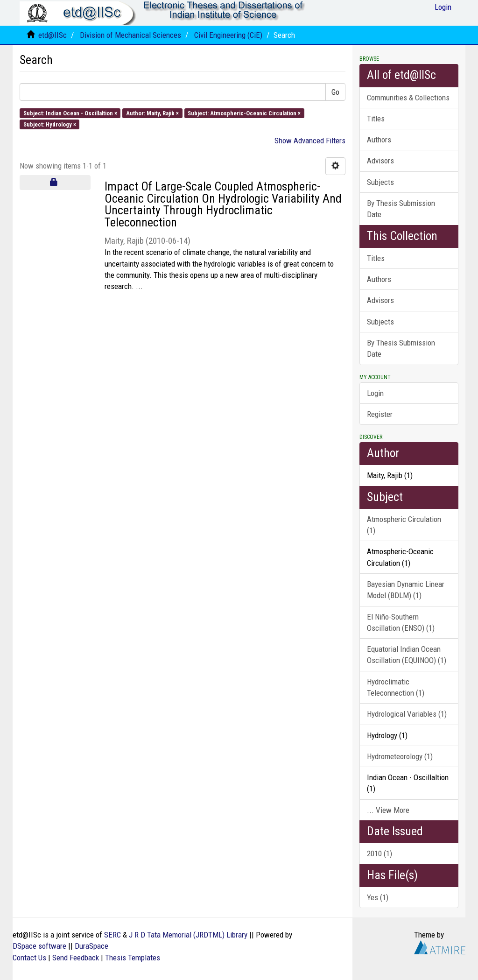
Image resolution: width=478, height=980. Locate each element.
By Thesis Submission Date (401, 209)
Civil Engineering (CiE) (228, 35)
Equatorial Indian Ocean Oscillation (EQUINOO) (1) (407, 655)
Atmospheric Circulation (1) (404, 525)
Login (375, 393)
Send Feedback (76, 958)
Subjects (380, 182)
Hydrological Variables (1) (407, 714)
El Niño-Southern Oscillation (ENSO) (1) (401, 622)
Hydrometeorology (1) (400, 756)
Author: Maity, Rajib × (152, 113)
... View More (388, 810)
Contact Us (29, 958)
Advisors (380, 161)
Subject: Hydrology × (50, 124)
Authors (379, 140)
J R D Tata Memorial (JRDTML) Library (188, 935)
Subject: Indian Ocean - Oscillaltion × (70, 113)
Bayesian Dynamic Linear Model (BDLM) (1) (406, 590)
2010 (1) (380, 853)
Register (380, 414)
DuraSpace (91, 946)
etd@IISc (53, 35)
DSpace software (39, 946)
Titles (376, 119)
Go (335, 92)
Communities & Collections (408, 98)
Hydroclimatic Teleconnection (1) (396, 687)
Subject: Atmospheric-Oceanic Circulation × (244, 113)
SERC (112, 935)
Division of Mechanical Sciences (130, 35)
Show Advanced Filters (310, 141)
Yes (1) (378, 897)
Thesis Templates (133, 958)
